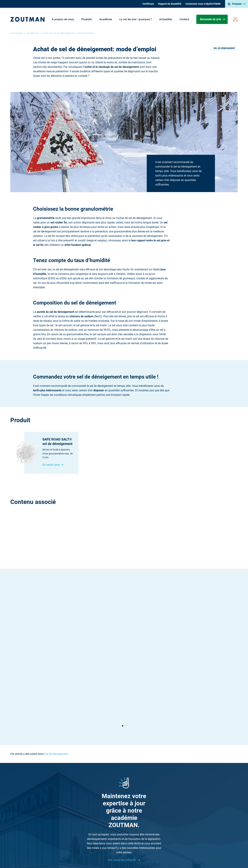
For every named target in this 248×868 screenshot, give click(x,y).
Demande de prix (212, 19)
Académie (106, 19)
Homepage (17, 33)
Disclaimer (119, 852)
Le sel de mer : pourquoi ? (136, 19)
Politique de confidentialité (143, 852)
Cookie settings (170, 852)
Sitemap (154, 811)
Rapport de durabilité (170, 4)
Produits (87, 19)
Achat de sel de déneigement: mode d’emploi (68, 33)
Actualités (166, 19)
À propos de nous (63, 19)
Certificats (148, 4)
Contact (184, 19)
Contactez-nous (79, 806)
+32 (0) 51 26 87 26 (81, 797)
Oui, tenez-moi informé (122, 760)
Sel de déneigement (224, 48)
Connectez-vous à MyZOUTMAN (203, 4)
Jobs (152, 806)
